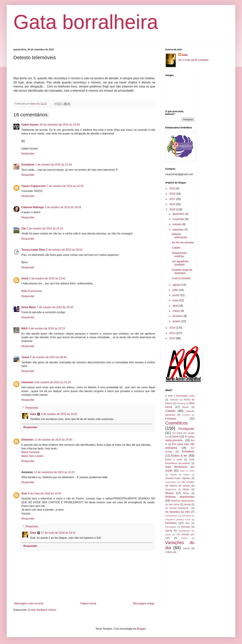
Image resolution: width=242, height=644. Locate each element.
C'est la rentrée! (181, 278)
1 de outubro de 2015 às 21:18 (53, 165)
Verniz (186, 548)
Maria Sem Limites (32, 456)
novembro (179, 219)
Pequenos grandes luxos (178, 520)
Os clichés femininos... (178, 508)
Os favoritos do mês (178, 512)
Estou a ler (179, 455)
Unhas (184, 538)
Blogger (141, 629)
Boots (186, 407)
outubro (177, 224)
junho (176, 295)
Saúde (169, 531)
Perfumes (171, 523)
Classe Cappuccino (34, 186)
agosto (177, 285)
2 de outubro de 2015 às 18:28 (63, 207)
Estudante (28, 165)
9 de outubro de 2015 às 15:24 (53, 382)
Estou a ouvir (174, 459)
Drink (175, 437)
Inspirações (171, 482)
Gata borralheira (86, 22)
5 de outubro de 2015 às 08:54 (64, 250)
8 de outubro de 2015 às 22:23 (47, 328)
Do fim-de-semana (183, 243)
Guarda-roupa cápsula (178, 478)
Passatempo (171, 516)
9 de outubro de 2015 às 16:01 (59, 414)
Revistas (186, 527)
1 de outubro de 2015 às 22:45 (65, 186)
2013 (173, 333)
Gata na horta (187, 471)
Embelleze (188, 451)
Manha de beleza (180, 486)
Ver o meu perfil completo (193, 60)
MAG (24, 328)
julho (176, 290)
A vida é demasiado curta (180, 396)
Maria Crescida (30, 452)
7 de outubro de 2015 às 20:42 (55, 307)
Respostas (32, 408)
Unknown (27, 382)
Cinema (186, 415)
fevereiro (178, 316)
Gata (33, 414)
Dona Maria (29, 307)
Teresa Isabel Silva (33, 250)
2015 (173, 209)
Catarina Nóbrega (32, 207)
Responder (28, 154)
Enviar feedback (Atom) (42, 610)
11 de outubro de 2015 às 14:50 (53, 440)
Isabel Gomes (30, 125)
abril (175, 306)
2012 (173, 338)
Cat (24, 228)
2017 (173, 199)
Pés (188, 523)
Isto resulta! (188, 482)
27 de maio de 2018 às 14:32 (58, 533)
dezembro (179, 214)
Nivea (186, 493)
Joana (25, 357)
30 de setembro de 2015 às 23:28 (60, 125)
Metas (186, 489)
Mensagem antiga (144, 603)
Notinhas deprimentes (180, 497)
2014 (173, 328)
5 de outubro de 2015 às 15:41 (47, 278)
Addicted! (174, 400)
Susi (24, 493)
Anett (25, 278)
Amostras (181, 403)
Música (169, 493)
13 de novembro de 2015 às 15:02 (54, 472)
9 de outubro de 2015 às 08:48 (48, 357)
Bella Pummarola (32, 291)
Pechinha (186, 516)
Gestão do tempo (180, 475)
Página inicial (88, 603)
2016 (173, 204)
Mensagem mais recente (29, 603)
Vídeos (169, 552)
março (177, 311)
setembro (178, 230)
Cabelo (176, 248)
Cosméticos (176, 423)
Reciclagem (171, 527)
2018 (173, 194)
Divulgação (187, 429)
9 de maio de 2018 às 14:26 (45, 493)
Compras (171, 419)
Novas (187, 504)
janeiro (177, 321)
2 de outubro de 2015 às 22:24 (45, 228)
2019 (173, 189)
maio (176, 300)
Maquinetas (171, 489)
